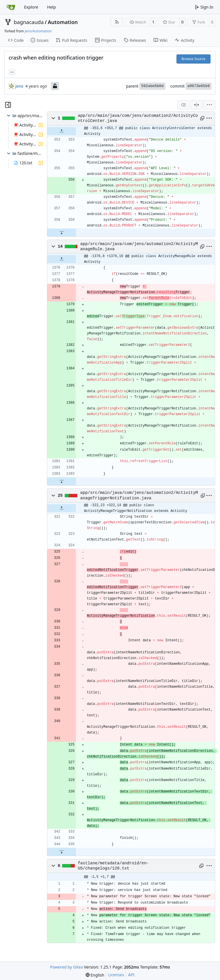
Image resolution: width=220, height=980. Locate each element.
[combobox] (183, 105)
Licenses (116, 975)
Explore (31, 7)
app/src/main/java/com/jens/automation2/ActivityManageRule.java (139, 247)
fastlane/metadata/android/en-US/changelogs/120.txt (113, 866)
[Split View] (197, 105)
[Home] (11, 7)
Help (51, 7)
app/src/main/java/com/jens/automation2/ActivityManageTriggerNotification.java (139, 495)
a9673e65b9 (199, 86)
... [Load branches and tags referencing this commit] (12, 72)
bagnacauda (29, 22)
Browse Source (194, 59)
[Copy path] (202, 118)
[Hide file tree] (8, 105)
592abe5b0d (152, 86)
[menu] (209, 105)
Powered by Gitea (67, 967)
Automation (63, 22)
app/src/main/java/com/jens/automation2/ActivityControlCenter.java (138, 118)
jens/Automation (38, 31)
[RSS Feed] (117, 22)
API (131, 975)
